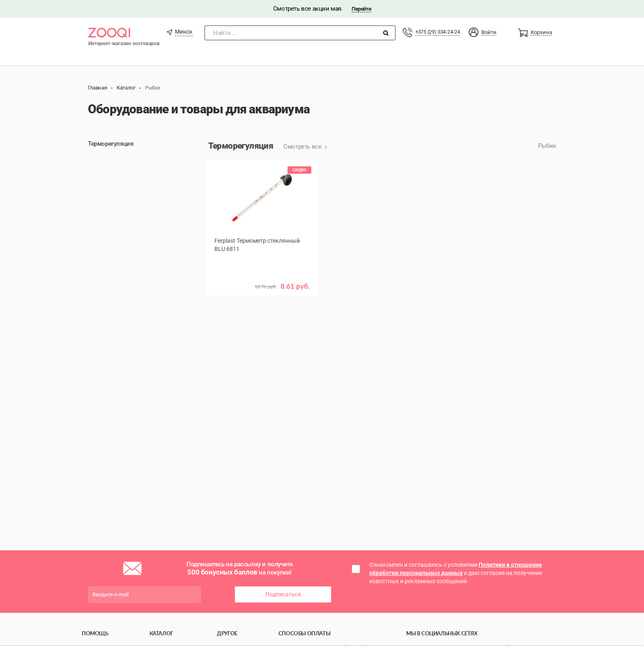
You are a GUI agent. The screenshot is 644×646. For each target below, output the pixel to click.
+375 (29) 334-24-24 (437, 32)
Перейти (361, 9)
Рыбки (547, 146)
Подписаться (283, 594)
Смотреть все (303, 147)
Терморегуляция (110, 144)
